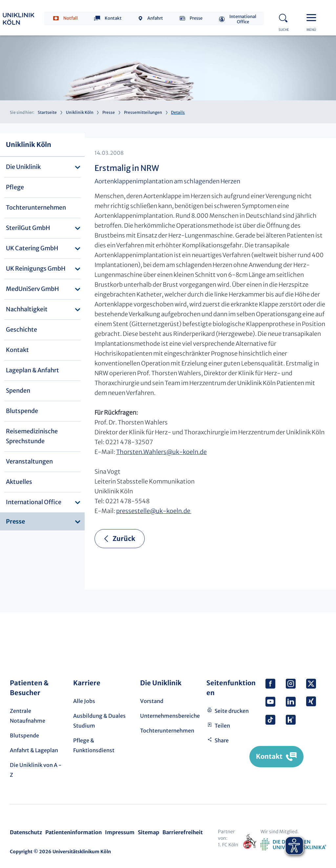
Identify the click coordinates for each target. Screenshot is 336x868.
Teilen (222, 726)
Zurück (124, 538)
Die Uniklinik (23, 167)
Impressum (120, 832)
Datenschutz (26, 832)
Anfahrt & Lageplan (34, 750)
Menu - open (313, 17)
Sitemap (148, 832)
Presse (196, 18)
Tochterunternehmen (36, 207)
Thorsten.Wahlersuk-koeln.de (161, 452)
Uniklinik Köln (80, 112)
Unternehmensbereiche (170, 716)
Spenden (18, 391)
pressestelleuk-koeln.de (154, 511)
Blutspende (22, 411)
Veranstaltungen (29, 461)
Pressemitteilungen (143, 112)
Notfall (71, 18)
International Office (243, 19)
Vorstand (152, 701)
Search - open (285, 17)
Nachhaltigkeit (27, 309)
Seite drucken (232, 711)
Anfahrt (155, 18)
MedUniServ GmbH (32, 289)
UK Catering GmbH (32, 248)
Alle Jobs (84, 701)
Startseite (47, 112)
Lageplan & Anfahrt (32, 370)
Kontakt (113, 18)
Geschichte (21, 330)
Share (222, 740)
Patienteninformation (73, 832)
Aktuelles (19, 482)
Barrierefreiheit (183, 832)
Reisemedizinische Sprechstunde (32, 436)
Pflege (15, 187)
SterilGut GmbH (28, 228)
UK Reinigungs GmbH (36, 269)
